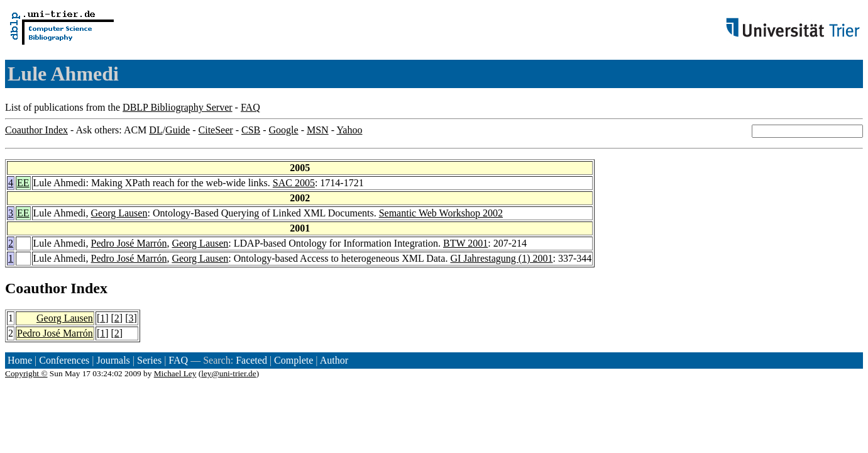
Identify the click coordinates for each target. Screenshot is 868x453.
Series (149, 360)
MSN (318, 130)
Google (284, 130)
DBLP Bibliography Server (178, 107)
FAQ (250, 107)
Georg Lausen (119, 213)
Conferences (64, 360)
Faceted (251, 360)
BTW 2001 (465, 243)
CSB (251, 130)
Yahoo (349, 130)
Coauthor (36, 288)
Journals (113, 360)
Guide (178, 130)
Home (20, 360)
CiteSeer (216, 130)
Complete (294, 360)
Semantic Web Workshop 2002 (441, 213)
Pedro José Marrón (129, 243)
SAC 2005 (294, 183)
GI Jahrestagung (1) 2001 (501, 258)
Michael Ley (175, 373)
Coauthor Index (36, 130)
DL (156, 130)
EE (23, 183)
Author (334, 360)
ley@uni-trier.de (228, 373)
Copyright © (26, 373)
